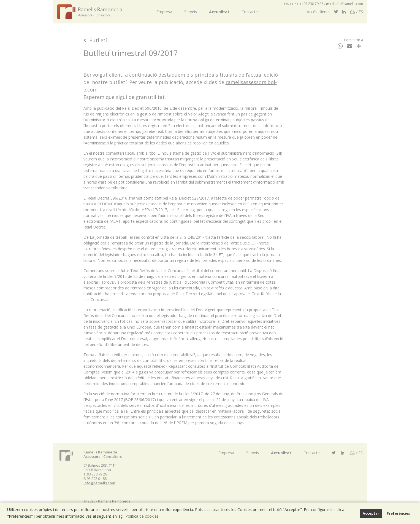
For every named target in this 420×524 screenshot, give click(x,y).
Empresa (164, 12)
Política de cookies (142, 516)
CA (353, 12)
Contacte (250, 12)
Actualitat (219, 12)
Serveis (191, 12)
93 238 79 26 (313, 4)
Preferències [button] (398, 513)
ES (361, 12)
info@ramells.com (349, 4)
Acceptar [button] (371, 513)
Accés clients (318, 12)
